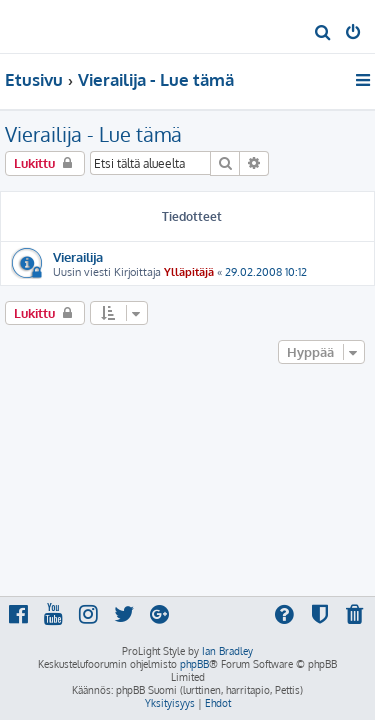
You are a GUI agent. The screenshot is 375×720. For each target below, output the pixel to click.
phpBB (194, 664)
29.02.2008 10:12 (266, 272)
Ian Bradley (227, 651)
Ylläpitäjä (189, 272)
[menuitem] (323, 34)
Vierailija (78, 256)
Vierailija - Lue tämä (93, 134)
